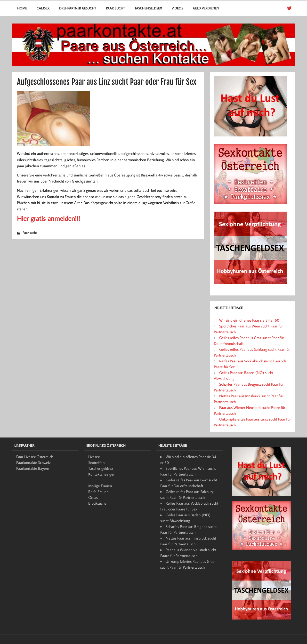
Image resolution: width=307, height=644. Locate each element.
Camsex (43, 8)
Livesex (94, 457)
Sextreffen (97, 462)
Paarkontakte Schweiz (33, 462)
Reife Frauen (98, 492)
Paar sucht (115, 8)
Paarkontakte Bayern (33, 468)
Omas (93, 497)
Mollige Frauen (100, 486)
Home (22, 8)
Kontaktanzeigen (102, 474)
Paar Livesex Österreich (35, 457)
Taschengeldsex (148, 8)
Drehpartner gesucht (78, 8)
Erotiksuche (97, 503)
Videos (177, 8)
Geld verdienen (206, 8)
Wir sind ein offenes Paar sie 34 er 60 (249, 320)
